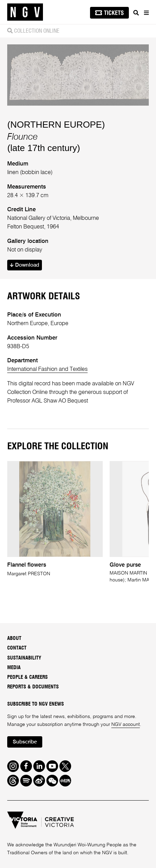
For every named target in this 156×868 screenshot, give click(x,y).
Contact (17, 648)
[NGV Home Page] (25, 12)
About (14, 638)
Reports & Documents (33, 687)
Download (25, 265)
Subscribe (25, 742)
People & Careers (27, 677)
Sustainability (24, 658)
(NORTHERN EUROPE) (56, 125)
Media (14, 668)
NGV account (126, 725)
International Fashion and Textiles (47, 369)
